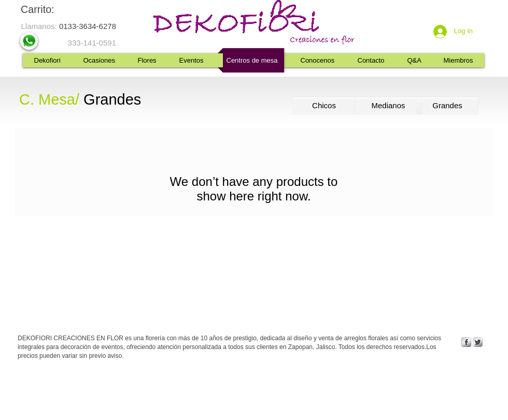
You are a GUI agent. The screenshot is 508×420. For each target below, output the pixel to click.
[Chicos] (324, 105)
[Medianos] (388, 105)
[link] (46, 10)
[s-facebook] (466, 342)
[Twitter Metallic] (478, 342)
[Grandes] (447, 105)
